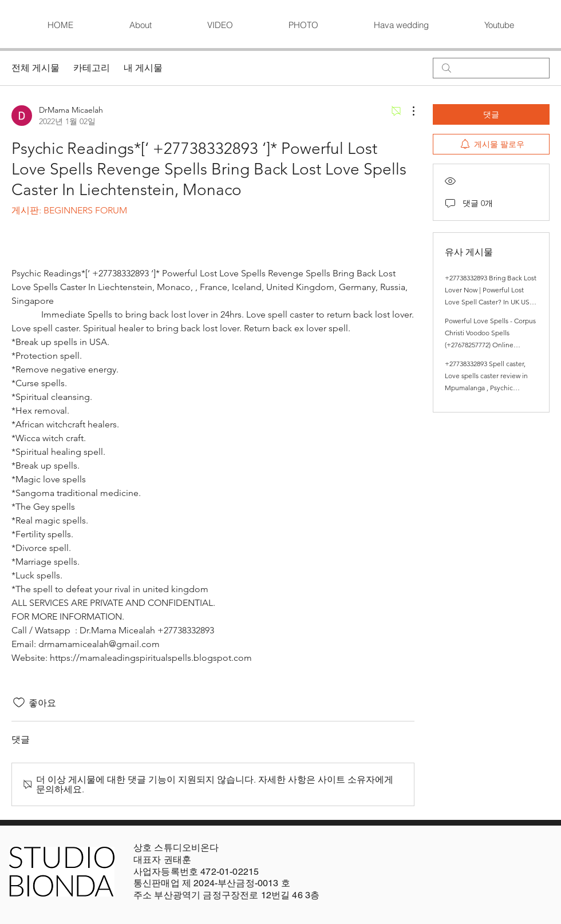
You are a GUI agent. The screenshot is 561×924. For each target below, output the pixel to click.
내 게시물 (143, 68)
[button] (220, 25)
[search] (491, 68)
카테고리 (92, 68)
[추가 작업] (408, 111)
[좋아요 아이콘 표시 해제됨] (19, 703)
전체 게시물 (35, 68)
